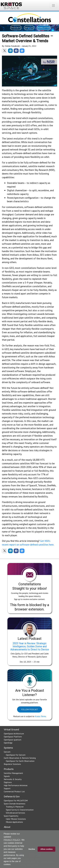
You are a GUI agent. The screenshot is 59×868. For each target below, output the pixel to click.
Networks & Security (13, 779)
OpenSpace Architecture (14, 734)
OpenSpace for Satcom (16, 755)
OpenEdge (8, 743)
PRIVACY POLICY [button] (12, 840)
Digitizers (8, 782)
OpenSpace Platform (13, 737)
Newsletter (44, 28)
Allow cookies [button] (46, 849)
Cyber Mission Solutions (16, 819)
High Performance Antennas (16, 785)
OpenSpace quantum (13, 740)
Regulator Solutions (12, 764)
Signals (7, 776)
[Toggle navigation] (53, 5)
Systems (8, 748)
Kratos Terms (40, 716)
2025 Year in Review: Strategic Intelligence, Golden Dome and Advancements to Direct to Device (30, 646)
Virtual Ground (11, 730)
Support (7, 788)
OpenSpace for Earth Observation (20, 761)
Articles (29, 28)
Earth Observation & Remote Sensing (20, 758)
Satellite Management (13, 773)
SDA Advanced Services (15, 813)
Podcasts (16, 28)
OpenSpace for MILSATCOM (16, 801)
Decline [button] (32, 849)
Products (9, 769)
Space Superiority (11, 816)
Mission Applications (14, 822)
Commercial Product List (14, 791)
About (7, 827)
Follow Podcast (30, 709)
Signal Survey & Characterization (20, 810)
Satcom (7, 752)
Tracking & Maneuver (15, 807)
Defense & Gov (12, 796)
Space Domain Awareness (15, 804)
